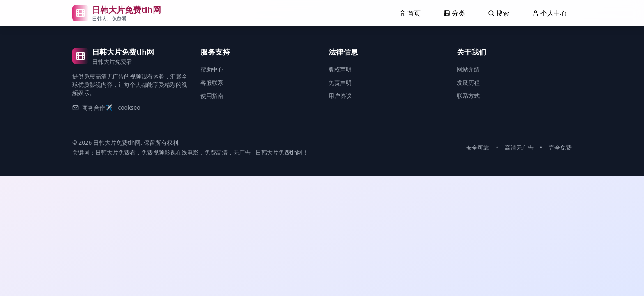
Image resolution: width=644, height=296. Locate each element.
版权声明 (340, 69)
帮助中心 (212, 69)
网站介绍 (468, 69)
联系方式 (468, 96)
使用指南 (212, 96)
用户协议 (340, 96)
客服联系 (212, 82)
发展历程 (468, 82)
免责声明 (340, 82)
